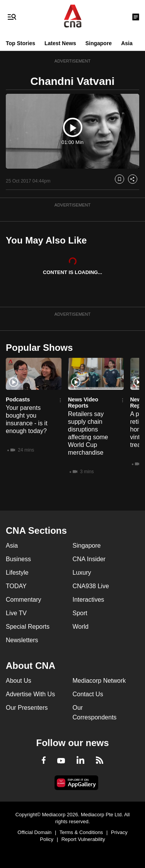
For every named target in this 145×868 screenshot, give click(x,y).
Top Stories (20, 43)
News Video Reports (83, 403)
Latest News (60, 43)
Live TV (16, 613)
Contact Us (88, 694)
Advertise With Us (30, 694)
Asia (127, 43)
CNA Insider (89, 559)
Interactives (89, 600)
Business (18, 559)
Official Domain (34, 832)
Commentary (24, 600)
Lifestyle (17, 573)
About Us (19, 681)
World (81, 627)
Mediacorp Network (99, 681)
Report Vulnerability (83, 839)
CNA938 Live (91, 586)
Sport (80, 613)
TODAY (16, 586)
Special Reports (28, 627)
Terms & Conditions (81, 832)
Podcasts (18, 399)
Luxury (82, 573)
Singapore (99, 43)
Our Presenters (27, 708)
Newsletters (22, 640)
